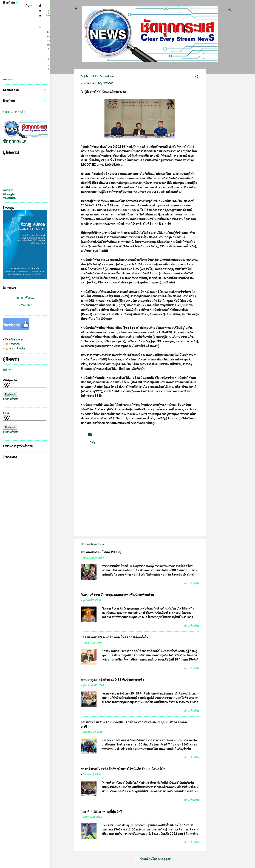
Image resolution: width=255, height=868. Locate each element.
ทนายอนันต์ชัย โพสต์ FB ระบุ (101, 552)
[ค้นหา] (229, 10)
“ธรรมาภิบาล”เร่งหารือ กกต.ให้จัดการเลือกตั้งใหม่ (116, 637)
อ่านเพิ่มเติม (192, 583)
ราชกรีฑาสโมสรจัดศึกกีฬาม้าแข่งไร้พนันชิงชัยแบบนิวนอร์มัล (123, 769)
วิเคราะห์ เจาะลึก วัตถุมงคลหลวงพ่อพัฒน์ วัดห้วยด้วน (117, 595)
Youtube (9, 198)
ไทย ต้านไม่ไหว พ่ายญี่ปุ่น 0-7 (101, 811)
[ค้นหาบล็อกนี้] (40, 27)
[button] (197, 77)
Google (9, 194)
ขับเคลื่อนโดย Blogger (153, 859)
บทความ (13, 344)
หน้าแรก (8, 79)
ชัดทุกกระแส (48, 40)
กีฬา (92, 443)
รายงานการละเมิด (14, 112)
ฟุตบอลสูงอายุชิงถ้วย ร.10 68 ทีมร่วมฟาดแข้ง (112, 680)
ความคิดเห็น (16, 348)
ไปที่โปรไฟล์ (48, 72)
